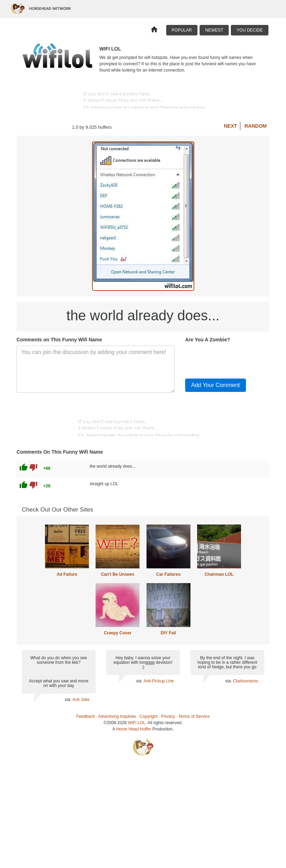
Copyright (148, 716)
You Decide (250, 30)
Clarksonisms (246, 681)
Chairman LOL (219, 574)
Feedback (86, 716)
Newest (214, 30)
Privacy (168, 716)
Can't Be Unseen (118, 574)
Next (230, 126)
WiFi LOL (137, 723)
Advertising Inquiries (117, 716)
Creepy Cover (118, 633)
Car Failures (168, 574)
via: (68, 700)
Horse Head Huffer (134, 729)
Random (256, 126)
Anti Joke (81, 700)
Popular (182, 30)
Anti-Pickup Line (159, 681)
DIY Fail (168, 633)
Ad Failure (67, 574)
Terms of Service (194, 716)
